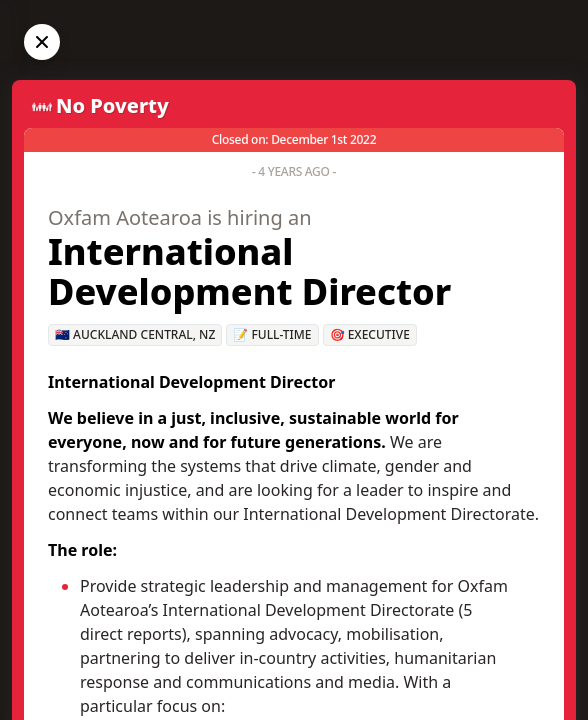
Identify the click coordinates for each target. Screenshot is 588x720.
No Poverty (112, 105)
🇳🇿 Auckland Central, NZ (135, 334)
